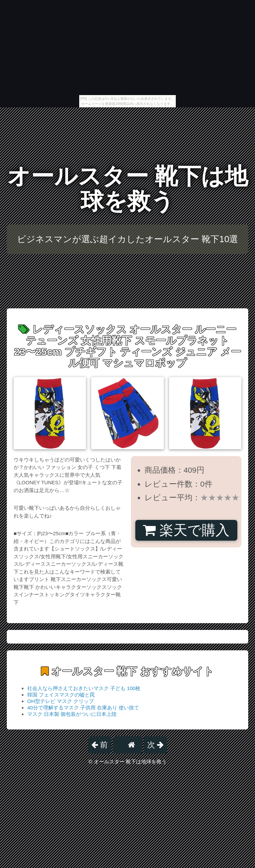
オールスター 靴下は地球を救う (128, 189)
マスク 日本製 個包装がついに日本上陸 (72, 714)
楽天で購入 (186, 530)
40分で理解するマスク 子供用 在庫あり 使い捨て (83, 708)
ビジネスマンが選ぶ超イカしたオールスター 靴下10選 (128, 239)
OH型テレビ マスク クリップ (61, 701)
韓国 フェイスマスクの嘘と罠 (61, 695)
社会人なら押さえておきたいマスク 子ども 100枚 (84, 688)
